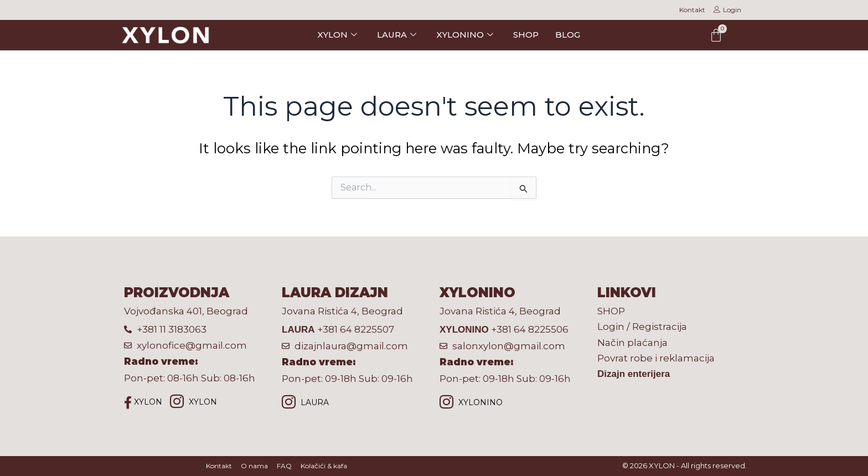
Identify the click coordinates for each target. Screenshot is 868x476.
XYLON (143, 402)
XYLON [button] (337, 35)
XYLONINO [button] (465, 35)
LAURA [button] (397, 35)
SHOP (526, 35)
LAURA (305, 403)
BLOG (568, 35)
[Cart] (716, 35)
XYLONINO (471, 403)
